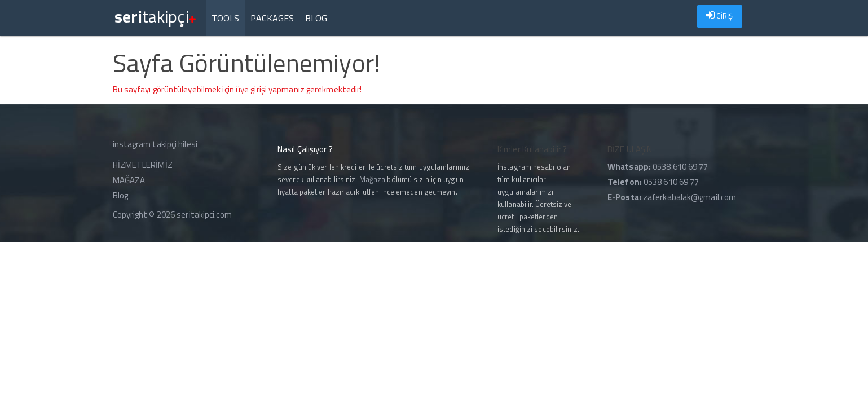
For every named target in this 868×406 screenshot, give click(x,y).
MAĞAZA (129, 180)
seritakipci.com (204, 215)
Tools (226, 18)
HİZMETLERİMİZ (143, 165)
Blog (316, 18)
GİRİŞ (720, 16)
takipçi (155, 12)
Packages (272, 18)
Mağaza (373, 179)
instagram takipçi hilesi (155, 144)
